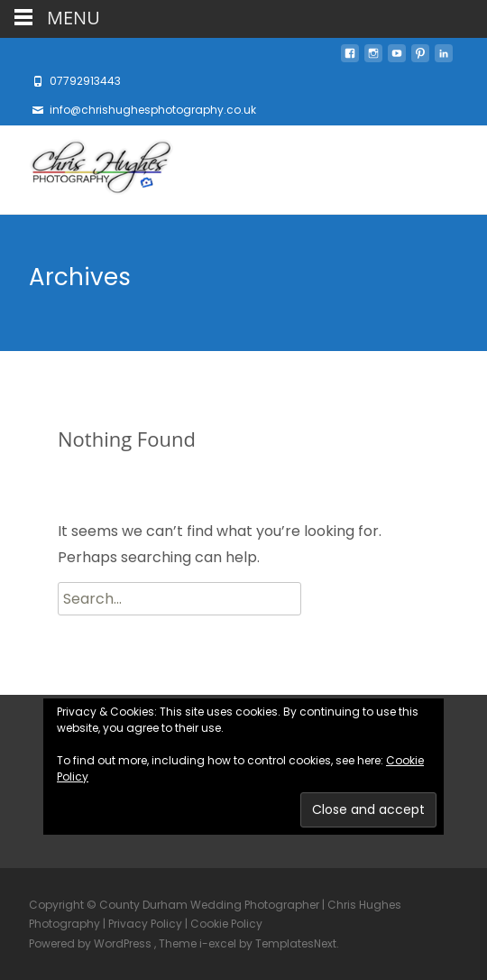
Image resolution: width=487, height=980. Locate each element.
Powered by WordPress (92, 943)
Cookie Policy (226, 924)
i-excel (219, 943)
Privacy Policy (145, 924)
